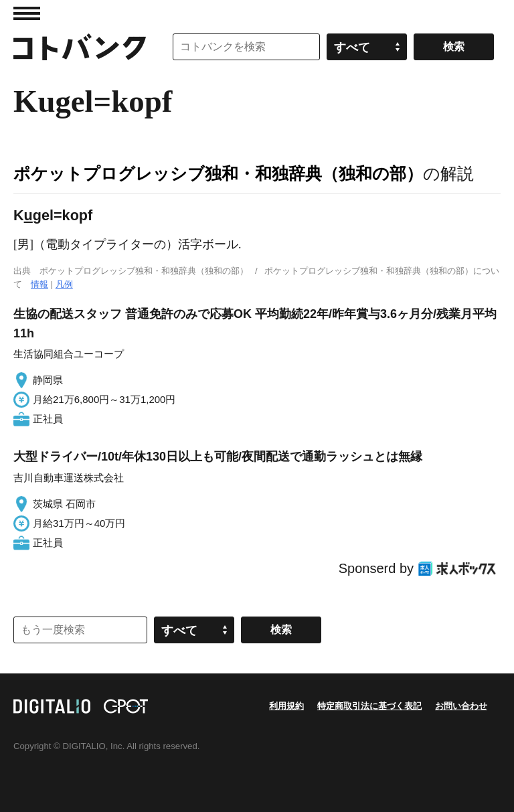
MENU (27, 13)
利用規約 (286, 706)
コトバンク (80, 47)
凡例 (64, 284)
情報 (39, 284)
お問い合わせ (461, 706)
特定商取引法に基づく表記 (369, 706)
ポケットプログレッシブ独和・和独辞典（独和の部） (218, 173)
